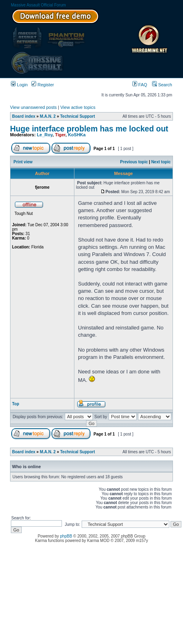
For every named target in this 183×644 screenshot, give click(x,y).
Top (16, 404)
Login (19, 85)
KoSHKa (77, 135)
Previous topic (134, 162)
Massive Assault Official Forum (38, 5)
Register (43, 85)
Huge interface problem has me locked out (89, 129)
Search (162, 85)
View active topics (78, 107)
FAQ (140, 85)
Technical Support (78, 116)
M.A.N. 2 (48, 116)
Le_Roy (45, 135)
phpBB (66, 536)
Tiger (60, 135)
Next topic (161, 162)
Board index (24, 116)
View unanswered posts (33, 107)
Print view (23, 162)
